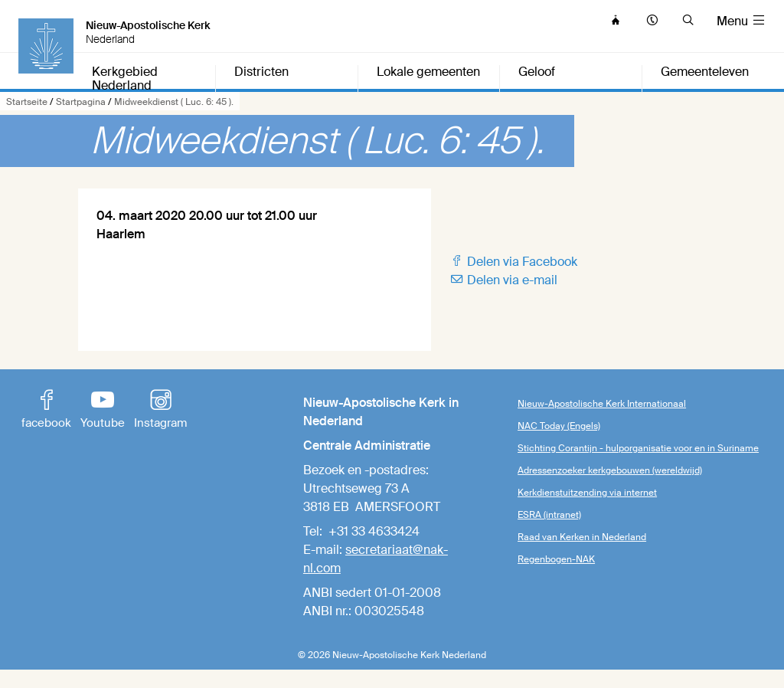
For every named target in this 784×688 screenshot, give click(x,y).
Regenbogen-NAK (556, 559)
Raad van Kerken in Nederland (582, 537)
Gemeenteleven (705, 72)
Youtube (103, 411)
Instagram (160, 411)
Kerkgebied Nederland (125, 79)
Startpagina (81, 102)
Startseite (27, 102)
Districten (261, 72)
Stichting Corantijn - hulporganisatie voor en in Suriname (638, 448)
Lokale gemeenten (428, 72)
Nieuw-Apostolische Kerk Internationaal (602, 404)
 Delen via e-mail (503, 280)
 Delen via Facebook (513, 262)
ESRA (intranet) (549, 515)
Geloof (537, 72)
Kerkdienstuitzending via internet (587, 493)
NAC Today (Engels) (559, 426)
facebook (46, 411)
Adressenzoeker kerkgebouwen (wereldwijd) (610, 470)
